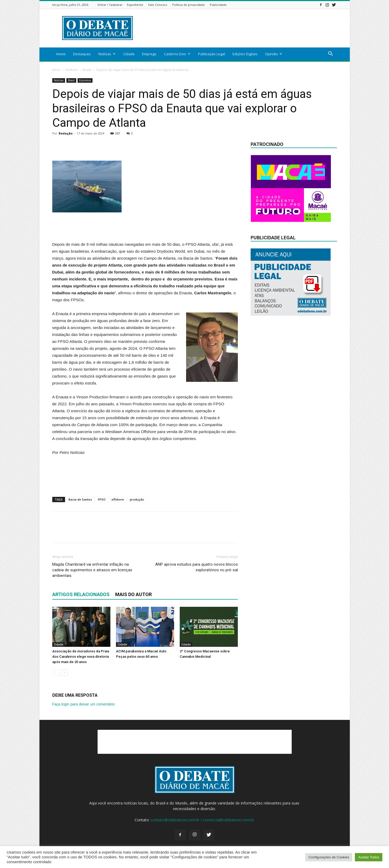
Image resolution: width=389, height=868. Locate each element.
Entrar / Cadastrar (110, 5)
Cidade (129, 54)
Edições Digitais (245, 54)
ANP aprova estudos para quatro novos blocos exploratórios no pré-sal (196, 567)
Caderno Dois (177, 54)
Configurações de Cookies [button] (329, 857)
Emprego (149, 54)
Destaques (82, 54)
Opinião (274, 54)
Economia (85, 80)
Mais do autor (133, 594)
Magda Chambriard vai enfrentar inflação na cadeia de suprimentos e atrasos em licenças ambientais (92, 570)
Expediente (135, 5)
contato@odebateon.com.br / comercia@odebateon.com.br (202, 820)
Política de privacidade (189, 5)
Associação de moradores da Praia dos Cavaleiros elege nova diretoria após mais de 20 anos (81, 657)
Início (56, 70)
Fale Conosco (158, 5)
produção (137, 499)
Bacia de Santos (80, 499)
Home (61, 54)
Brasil (87, 70)
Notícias (107, 54)
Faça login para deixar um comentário (84, 704)
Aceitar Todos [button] (369, 857)
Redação (66, 133)
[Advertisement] (240, 28)
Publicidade (218, 5)
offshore (118, 499)
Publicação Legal (212, 54)
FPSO (102, 499)
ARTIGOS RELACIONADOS (81, 594)
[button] (331, 54)
